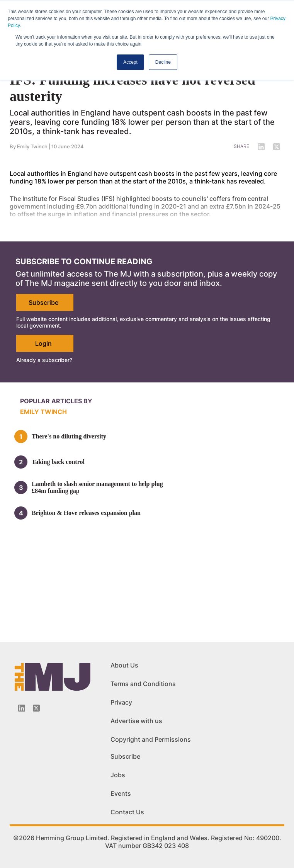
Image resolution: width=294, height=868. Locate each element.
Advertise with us (136, 721)
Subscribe (43, 302)
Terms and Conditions (143, 684)
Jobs (118, 775)
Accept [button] (130, 62)
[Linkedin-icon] (22, 708)
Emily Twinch (43, 412)
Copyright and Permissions (151, 739)
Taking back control (58, 462)
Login (43, 343)
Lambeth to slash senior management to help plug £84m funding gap (97, 487)
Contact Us (127, 812)
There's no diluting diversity (69, 436)
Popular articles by (56, 401)
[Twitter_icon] (36, 708)
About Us (124, 665)
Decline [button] (163, 62)
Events (121, 793)
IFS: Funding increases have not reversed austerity (133, 88)
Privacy (121, 702)
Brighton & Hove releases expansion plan (86, 513)
